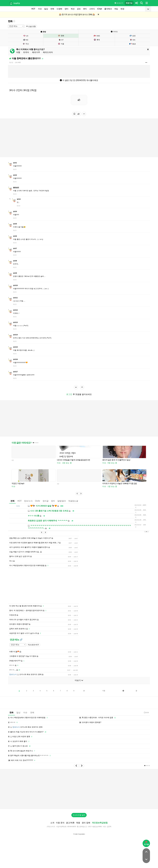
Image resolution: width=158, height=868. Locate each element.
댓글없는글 (73, 505)
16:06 (146, 720)
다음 (104, 698)
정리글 (46, 505)
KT (61, 40)
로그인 (69, 394)
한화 (10, 21)
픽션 (73, 9)
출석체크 (108, 9)
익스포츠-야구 (34, 652)
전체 (12, 505)
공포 (79, 9)
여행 (18, 52)
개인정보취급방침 (100, 830)
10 (84, 698)
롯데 (97, 40)
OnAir (38, 505)
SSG (97, 36)
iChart (100, 9)
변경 (122, 9)
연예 (52, 9)
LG (26, 36)
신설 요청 (31, 26)
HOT (33, 9)
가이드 (114, 32)
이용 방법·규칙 (119, 3)
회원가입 (129, 3)
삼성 (132, 36)
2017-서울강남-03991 (95, 834)
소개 (52, 830)
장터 (66, 9)
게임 (116, 9)
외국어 (26, 52)
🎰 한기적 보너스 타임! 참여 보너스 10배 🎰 (77, 14)
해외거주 (36, 52)
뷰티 (85, 9)
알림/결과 (62, 505)
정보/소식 (28, 505)
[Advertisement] (79, 420)
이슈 (40, 9)
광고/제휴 (70, 830)
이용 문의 (60, 830)
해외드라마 (48, 52)
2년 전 (11, 62)
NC (26, 40)
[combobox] (16, 26)
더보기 (79, 688)
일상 (46, 9)
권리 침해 (86, 830)
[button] (77, 497)
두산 (26, 44)
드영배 (59, 9)
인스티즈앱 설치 (79, 822)
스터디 (92, 9)
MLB (132, 44)
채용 (78, 830)
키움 (61, 44)
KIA (132, 40)
